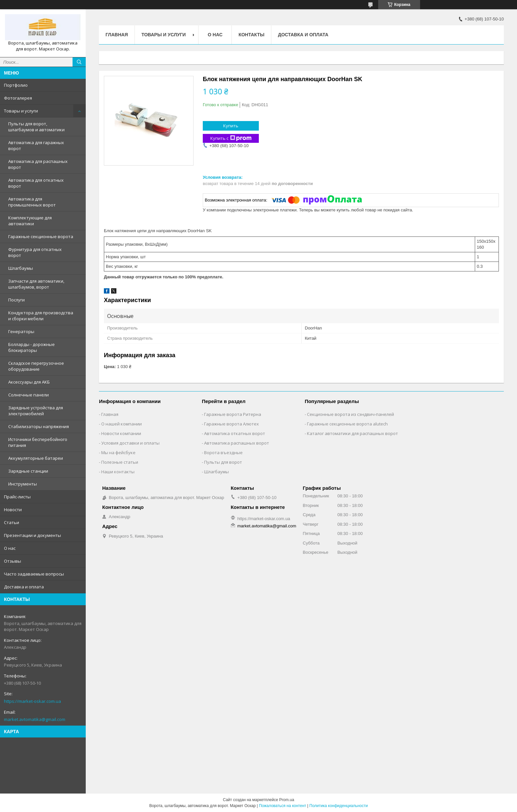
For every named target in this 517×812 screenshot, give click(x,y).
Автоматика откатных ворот (235, 433)
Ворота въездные (223, 453)
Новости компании (121, 433)
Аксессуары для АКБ (29, 382)
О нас (10, 548)
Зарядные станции (28, 471)
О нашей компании (122, 424)
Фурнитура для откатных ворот (35, 252)
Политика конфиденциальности (338, 806)
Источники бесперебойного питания (38, 442)
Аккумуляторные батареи (36, 458)
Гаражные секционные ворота (41, 236)
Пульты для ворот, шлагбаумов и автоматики (36, 127)
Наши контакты (118, 472)
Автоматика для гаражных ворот (36, 145)
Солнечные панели (29, 395)
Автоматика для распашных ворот (38, 164)
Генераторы (21, 331)
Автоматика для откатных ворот (36, 183)
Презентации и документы (32, 535)
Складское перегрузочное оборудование (36, 366)
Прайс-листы (17, 497)
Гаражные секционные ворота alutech (347, 424)
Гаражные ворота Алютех (231, 424)
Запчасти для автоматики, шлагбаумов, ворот (36, 284)
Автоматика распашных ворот (237, 443)
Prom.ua (287, 800)
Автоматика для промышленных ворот (32, 202)
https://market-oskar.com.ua (32, 701)
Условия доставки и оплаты (130, 443)
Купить (231, 126)
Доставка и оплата (24, 587)
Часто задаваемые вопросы (34, 574)
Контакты (251, 35)
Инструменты (23, 484)
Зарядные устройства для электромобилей (36, 411)
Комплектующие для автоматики (30, 221)
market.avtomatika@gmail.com (35, 719)
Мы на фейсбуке (118, 453)
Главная (117, 35)
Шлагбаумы (21, 268)
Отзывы (13, 561)
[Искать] (79, 62)
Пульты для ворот (223, 462)
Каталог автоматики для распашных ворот (352, 433)
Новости (13, 510)
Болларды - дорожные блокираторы (31, 347)
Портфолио (16, 85)
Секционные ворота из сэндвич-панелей (350, 414)
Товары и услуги (21, 111)
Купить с (231, 138)
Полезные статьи (120, 462)
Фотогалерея (18, 98)
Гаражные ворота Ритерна (233, 414)
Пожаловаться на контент (282, 806)
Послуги (16, 300)
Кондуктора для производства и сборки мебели (41, 316)
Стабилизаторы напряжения (39, 426)
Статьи (12, 522)
